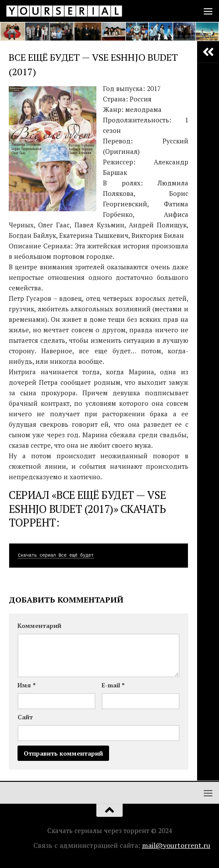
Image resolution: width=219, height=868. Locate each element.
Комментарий (39, 626)
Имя (26, 685)
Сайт (25, 717)
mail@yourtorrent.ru (176, 845)
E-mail (113, 685)
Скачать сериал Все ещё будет (56, 555)
